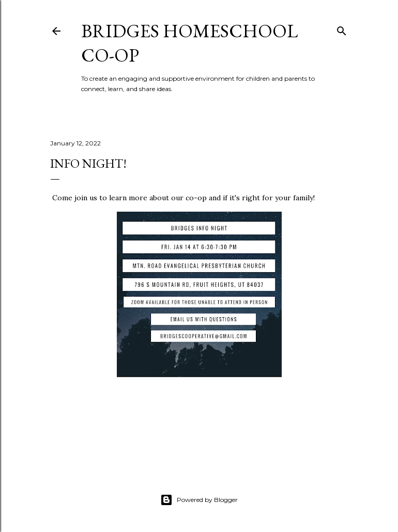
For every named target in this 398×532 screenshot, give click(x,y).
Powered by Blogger (199, 500)
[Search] (342, 29)
